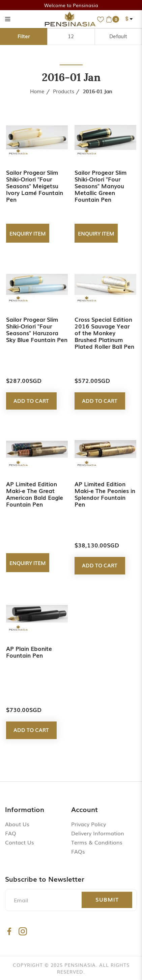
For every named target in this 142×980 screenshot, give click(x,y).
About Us (17, 824)
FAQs (78, 851)
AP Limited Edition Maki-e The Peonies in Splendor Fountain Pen (105, 494)
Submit (107, 899)
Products (64, 91)
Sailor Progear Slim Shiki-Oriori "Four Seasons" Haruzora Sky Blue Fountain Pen (37, 329)
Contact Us (20, 842)
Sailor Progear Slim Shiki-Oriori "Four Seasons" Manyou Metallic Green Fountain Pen (101, 186)
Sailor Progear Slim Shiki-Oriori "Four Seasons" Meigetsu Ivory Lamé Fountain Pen (35, 186)
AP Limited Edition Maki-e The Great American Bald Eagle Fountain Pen (35, 494)
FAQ (11, 833)
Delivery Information (98, 833)
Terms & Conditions (97, 842)
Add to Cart (31, 400)
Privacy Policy (89, 824)
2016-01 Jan (97, 91)
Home (37, 91)
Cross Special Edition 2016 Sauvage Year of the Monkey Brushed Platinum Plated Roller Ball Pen (104, 333)
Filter (24, 36)
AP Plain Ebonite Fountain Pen (29, 652)
